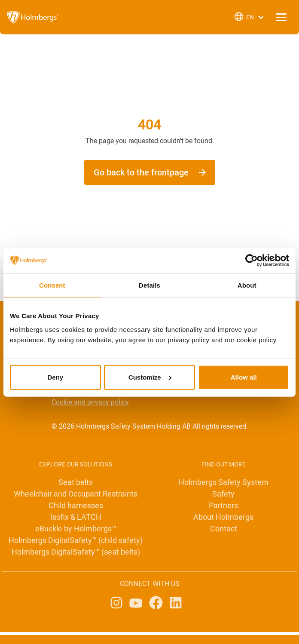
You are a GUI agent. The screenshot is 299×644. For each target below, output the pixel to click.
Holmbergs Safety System (224, 482)
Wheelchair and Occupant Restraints (76, 494)
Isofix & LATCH (76, 517)
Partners (223, 505)
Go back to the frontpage (141, 172)
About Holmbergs (223, 517)
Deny (55, 377)
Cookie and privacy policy (90, 402)
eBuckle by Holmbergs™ (76, 529)
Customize (150, 377)
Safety (223, 494)
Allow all (244, 377)
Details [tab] (149, 285)
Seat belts (76, 482)
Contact (224, 529)
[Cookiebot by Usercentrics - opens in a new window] (252, 261)
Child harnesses (76, 505)
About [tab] (247, 285)
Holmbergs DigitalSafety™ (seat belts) (76, 552)
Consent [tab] (52, 285)
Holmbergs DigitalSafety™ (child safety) (76, 540)
